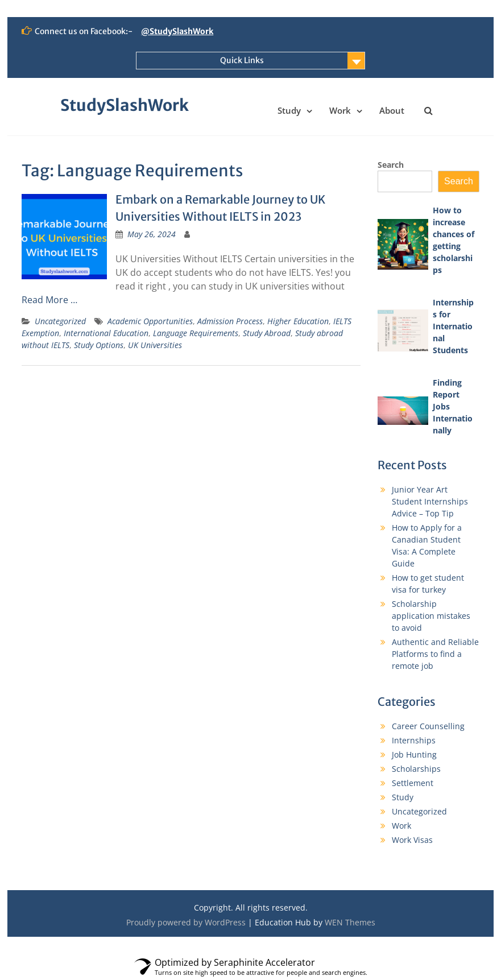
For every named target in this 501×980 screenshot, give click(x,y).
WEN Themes (350, 922)
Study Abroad (267, 333)
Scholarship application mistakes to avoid (431, 616)
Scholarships (416, 769)
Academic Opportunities (150, 321)
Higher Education (298, 321)
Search (391, 165)
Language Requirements (196, 333)
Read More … (49, 300)
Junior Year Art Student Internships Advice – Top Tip (430, 501)
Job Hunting (414, 754)
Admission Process (230, 321)
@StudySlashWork (177, 31)
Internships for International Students (453, 326)
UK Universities (155, 345)
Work (340, 110)
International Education (106, 333)
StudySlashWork (125, 105)
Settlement (413, 783)
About (392, 110)
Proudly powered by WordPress (186, 922)
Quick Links (242, 60)
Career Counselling (428, 726)
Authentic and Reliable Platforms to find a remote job (435, 654)
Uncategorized (60, 321)
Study (289, 110)
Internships (414, 740)
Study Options (99, 345)
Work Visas (412, 840)
